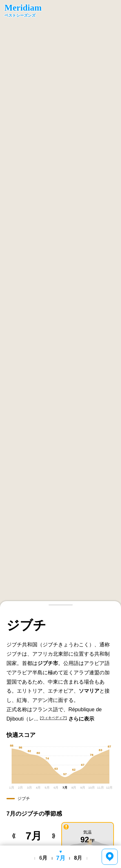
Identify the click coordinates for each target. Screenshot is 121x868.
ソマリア (89, 691)
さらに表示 (81, 719)
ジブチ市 (48, 663)
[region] (60, 304)
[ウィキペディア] (53, 718)
